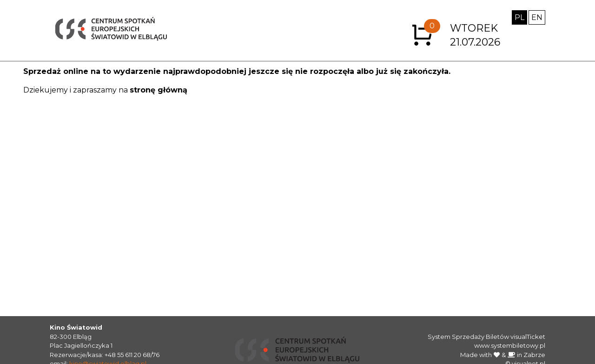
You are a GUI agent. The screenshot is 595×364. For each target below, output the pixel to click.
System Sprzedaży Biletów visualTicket (486, 337)
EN (537, 17)
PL (519, 17)
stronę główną (159, 90)
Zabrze (534, 355)
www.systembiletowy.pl (510, 345)
